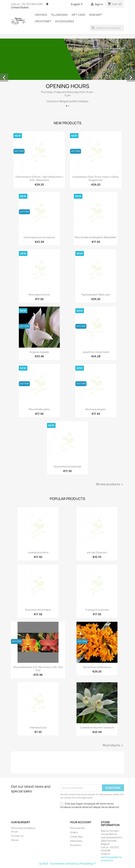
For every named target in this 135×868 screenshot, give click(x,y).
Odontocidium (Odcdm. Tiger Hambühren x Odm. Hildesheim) (39, 178)
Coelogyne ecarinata (97, 610)
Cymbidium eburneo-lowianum (97, 727)
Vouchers (75, 845)
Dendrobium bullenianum (97, 667)
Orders (74, 832)
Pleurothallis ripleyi (39, 409)
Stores (15, 840)
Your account (81, 822)
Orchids (41, 15)
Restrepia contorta (39, 295)
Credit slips (76, 837)
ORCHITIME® (43, 21)
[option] (67, 74)
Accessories (65, 21)
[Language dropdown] (77, 4)
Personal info (77, 828)
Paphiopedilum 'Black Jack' (96, 295)
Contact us (17, 836)
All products (113, 745)
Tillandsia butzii (38, 727)
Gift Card (78, 15)
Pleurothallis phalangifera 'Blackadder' (96, 237)
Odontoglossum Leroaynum (39, 237)
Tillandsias (59, 15)
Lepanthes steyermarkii (96, 352)
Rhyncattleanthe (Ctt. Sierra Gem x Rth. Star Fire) (38, 669)
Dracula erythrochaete (38, 610)
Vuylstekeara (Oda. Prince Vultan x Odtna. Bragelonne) (96, 178)
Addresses (76, 841)
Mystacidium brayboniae (68, 466)
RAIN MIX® (96, 15)
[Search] (107, 28)
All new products (110, 484)
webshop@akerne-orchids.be (112, 859)
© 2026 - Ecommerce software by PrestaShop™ (68, 864)
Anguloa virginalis (39, 352)
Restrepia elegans (96, 409)
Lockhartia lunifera (38, 552)
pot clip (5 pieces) (97, 552)
